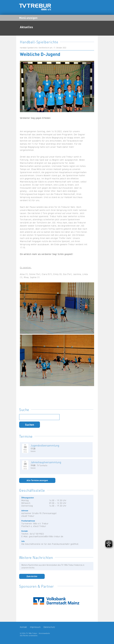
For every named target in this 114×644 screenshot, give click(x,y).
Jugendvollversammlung (45, 445)
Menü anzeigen (28, 18)
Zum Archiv (32, 576)
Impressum (35, 627)
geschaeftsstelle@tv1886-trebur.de (46, 536)
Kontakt (23, 627)
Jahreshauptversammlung (46, 462)
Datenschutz (49, 627)
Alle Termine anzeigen (37, 480)
